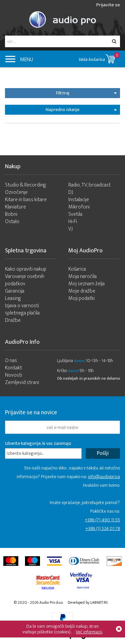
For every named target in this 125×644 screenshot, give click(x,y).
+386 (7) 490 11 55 (102, 520)
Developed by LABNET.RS (88, 602)
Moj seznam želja (86, 284)
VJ (70, 229)
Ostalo (12, 222)
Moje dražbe (82, 291)
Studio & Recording (25, 185)
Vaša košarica (99, 58)
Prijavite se (108, 5)
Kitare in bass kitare (26, 200)
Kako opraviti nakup (26, 269)
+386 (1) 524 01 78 (103, 528)
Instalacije (79, 200)
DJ (71, 192)
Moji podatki (81, 298)
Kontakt (13, 368)
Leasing (13, 298)
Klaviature (15, 207)
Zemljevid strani (22, 383)
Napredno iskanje (81, 110)
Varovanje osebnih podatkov (25, 280)
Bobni (11, 214)
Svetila (75, 214)
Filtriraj (86, 93)
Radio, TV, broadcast (89, 185)
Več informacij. (89, 632)
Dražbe (13, 320)
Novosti (13, 375)
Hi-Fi (73, 222)
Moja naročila (82, 276)
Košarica (77, 269)
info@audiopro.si (104, 477)
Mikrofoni (79, 207)
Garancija (15, 291)
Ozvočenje (16, 192)
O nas (11, 361)
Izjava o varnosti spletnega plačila (22, 309)
